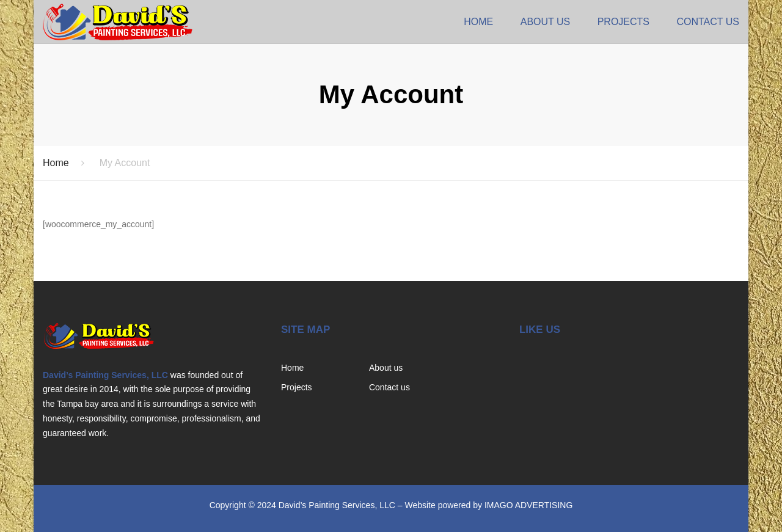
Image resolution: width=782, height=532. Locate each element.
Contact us (708, 22)
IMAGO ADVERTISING (528, 505)
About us (546, 22)
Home (478, 22)
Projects (623, 22)
